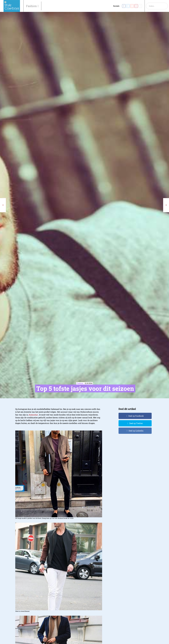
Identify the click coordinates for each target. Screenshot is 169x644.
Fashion (32, 6)
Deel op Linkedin (136, 431)
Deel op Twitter (136, 423)
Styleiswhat (33, 415)
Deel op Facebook (136, 416)
